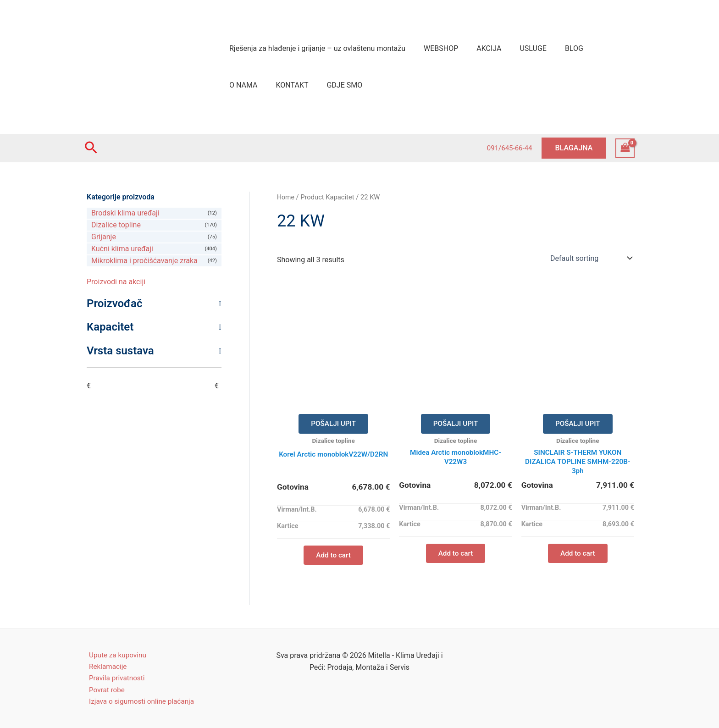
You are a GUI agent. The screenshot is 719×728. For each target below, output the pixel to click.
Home (286, 197)
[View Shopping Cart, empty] (625, 148)
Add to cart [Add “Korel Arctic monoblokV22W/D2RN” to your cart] (334, 556)
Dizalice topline (116, 225)
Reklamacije (104, 665)
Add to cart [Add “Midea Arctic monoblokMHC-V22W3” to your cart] (456, 556)
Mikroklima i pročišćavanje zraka (144, 261)
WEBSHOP (435, 48)
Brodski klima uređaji (125, 213)
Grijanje (104, 237)
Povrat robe (103, 689)
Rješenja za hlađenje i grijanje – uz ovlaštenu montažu (315, 48)
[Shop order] (590, 258)
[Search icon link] (91, 148)
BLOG (558, 48)
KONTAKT (244, 85)
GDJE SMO (293, 85)
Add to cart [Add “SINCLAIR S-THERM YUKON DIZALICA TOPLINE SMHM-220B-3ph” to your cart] (578, 556)
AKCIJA (480, 48)
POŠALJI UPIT (333, 424)
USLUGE (520, 48)
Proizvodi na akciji (116, 282)
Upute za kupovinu (114, 653)
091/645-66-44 (510, 148)
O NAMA (596, 48)
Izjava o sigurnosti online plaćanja (139, 701)
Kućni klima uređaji (122, 249)
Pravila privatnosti (113, 677)
